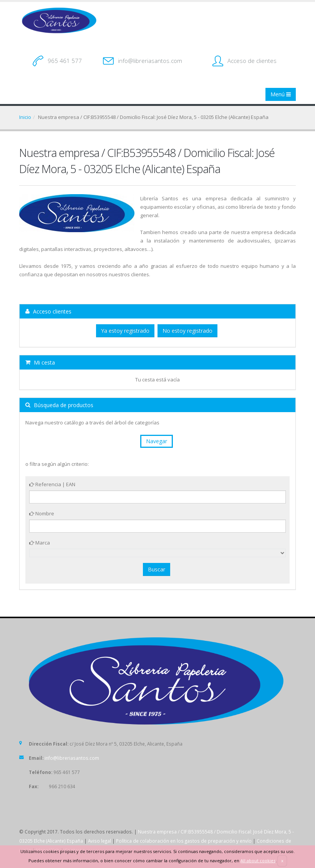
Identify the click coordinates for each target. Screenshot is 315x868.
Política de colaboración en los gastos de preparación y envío (184, 841)
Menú (281, 94)
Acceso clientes (48, 311)
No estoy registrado (187, 331)
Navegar (157, 441)
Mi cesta (40, 362)
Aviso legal (99, 841)
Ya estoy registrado (125, 331)
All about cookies (258, 861)
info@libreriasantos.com (150, 61)
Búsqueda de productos (59, 405)
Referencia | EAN (52, 484)
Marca (40, 543)
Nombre (42, 513)
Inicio (25, 117)
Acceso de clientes (252, 61)
